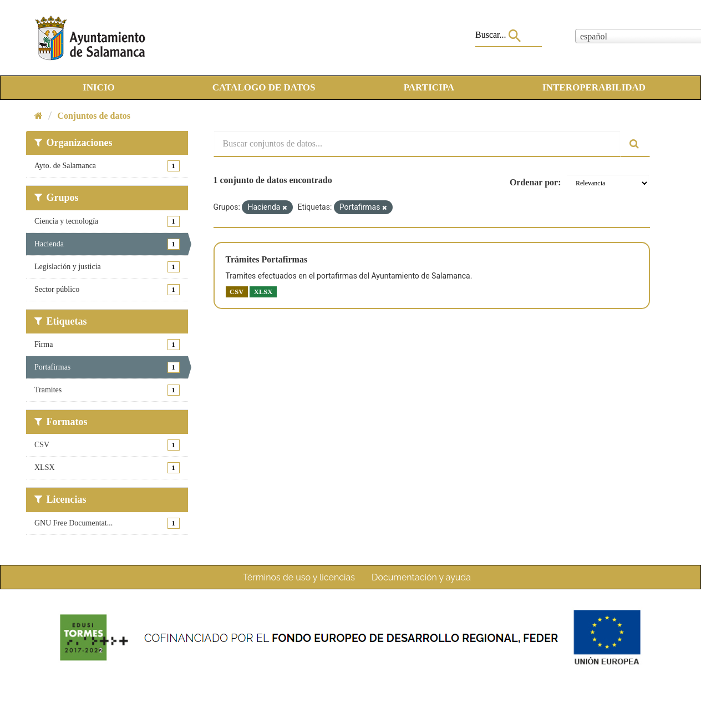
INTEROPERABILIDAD (594, 87)
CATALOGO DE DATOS (264, 87)
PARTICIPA (429, 87)
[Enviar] (635, 144)
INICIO (99, 87)
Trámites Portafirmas (267, 259)
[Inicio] (39, 116)
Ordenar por (534, 182)
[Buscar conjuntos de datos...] (417, 144)
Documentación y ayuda (421, 577)
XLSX (263, 292)
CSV (237, 292)
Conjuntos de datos (94, 116)
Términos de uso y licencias (299, 577)
